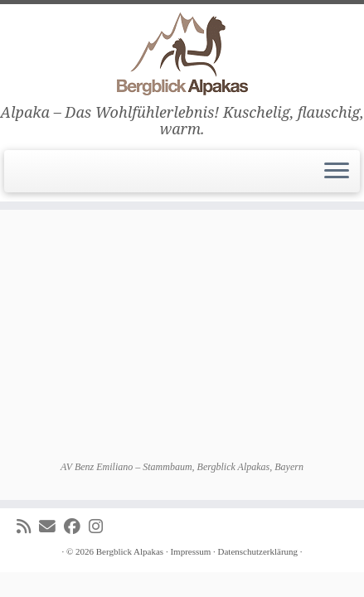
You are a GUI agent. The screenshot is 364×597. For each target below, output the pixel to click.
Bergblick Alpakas (130, 551)
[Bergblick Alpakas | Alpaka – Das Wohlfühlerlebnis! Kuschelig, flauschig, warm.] (182, 54)
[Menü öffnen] (337, 172)
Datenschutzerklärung (258, 551)
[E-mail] (51, 527)
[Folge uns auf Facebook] (76, 527)
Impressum (190, 551)
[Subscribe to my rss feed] (28, 527)
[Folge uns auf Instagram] (100, 527)
